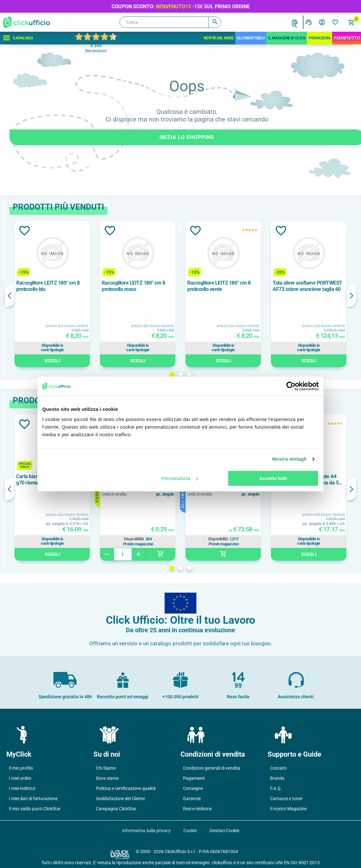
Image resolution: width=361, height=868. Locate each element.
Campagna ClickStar (116, 809)
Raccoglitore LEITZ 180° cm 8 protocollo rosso (133, 286)
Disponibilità (134, 539)
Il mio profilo (21, 768)
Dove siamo (107, 778)
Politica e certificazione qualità (126, 788)
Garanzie (192, 799)
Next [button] (351, 296)
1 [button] (172, 374)
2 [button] (181, 374)
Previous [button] (10, 296)
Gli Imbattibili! (251, 38)
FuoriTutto (347, 38)
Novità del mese (219, 38)
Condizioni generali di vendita (212, 768)
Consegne (193, 788)
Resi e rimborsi (197, 809)
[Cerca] (170, 22)
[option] (52, 294)
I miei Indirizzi (22, 788)
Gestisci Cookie (224, 831)
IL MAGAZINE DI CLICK (287, 38)
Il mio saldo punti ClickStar (35, 809)
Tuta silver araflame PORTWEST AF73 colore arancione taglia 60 (307, 286)
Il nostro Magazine (288, 809)
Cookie (190, 831)
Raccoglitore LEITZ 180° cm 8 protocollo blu (48, 286)
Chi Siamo (106, 768)
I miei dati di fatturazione (33, 799)
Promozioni (320, 38)
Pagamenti (194, 778)
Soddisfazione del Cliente (120, 799)
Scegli (52, 361)
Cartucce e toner (286, 799)
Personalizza (180, 478)
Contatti (278, 768)
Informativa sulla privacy (146, 831)
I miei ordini (20, 778)
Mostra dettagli (289, 459)
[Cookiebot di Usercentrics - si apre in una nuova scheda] (291, 386)
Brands (277, 778)
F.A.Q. (276, 788)
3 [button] (189, 374)
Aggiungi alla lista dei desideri (24, 231)
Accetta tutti (273, 478)
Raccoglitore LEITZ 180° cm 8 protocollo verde (219, 286)
